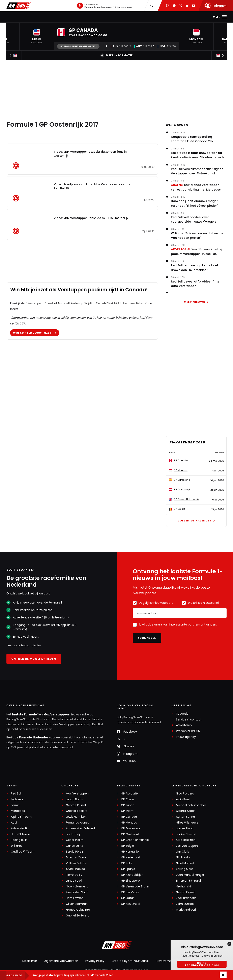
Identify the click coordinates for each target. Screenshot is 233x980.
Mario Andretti (186, 910)
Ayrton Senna (185, 817)
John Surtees (185, 904)
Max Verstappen (53, 17)
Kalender (79, 17)
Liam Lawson (75, 898)
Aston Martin (20, 828)
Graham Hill (184, 887)
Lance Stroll (74, 881)
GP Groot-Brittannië (135, 840)
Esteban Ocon (76, 857)
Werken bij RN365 (188, 731)
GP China (127, 799)
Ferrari (15, 805)
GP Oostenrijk (130, 834)
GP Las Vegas (130, 892)
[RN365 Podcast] (106, 6)
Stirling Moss (185, 869)
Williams (17, 846)
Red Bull (16, 794)
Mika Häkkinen (186, 840)
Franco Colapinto (78, 910)
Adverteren (184, 725)
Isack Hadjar (74, 834)
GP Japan (128, 805)
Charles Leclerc (77, 811)
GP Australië (129, 794)
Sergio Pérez (74, 852)
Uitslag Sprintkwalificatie (78, 46)
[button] (37, 36)
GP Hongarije (130, 852)
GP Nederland (130, 857)
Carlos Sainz (74, 846)
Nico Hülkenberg (77, 887)
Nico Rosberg (185, 794)
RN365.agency (186, 737)
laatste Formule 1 (26, 714)
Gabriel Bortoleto (78, 916)
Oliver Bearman (77, 904)
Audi (14, 823)
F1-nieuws (27, 17)
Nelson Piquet (185, 892)
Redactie (182, 714)
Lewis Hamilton (76, 817)
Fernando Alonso (78, 823)
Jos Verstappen (187, 846)
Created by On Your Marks (130, 961)
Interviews (150, 17)
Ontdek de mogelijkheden (34, 659)
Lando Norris (74, 799)
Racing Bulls (19, 840)
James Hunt (184, 828)
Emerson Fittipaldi (188, 881)
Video (131, 17)
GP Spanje (128, 869)
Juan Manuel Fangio (190, 875)
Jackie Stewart (186, 834)
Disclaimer (30, 961)
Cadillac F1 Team (23, 852)
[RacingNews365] (117, 946)
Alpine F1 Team (21, 817)
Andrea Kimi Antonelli (81, 828)
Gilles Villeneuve (187, 823)
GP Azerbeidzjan (132, 875)
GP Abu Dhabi (130, 904)
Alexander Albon (77, 892)
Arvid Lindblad (75, 869)
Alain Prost (183, 799)
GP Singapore (130, 881)
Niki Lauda (183, 857)
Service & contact (189, 720)
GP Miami (128, 811)
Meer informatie (116, 55)
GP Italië (127, 863)
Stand (97, 17)
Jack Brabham (186, 898)
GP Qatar (127, 898)
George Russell (76, 805)
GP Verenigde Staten (136, 887)
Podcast (114, 17)
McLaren (17, 799)
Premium (171, 17)
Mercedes (18, 811)
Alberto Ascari (186, 811)
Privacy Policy (95, 961)
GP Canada (129, 817)
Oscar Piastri (75, 840)
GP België (127, 846)
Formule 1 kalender (34, 737)
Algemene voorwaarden (61, 961)
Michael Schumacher (191, 805)
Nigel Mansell (185, 863)
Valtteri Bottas (76, 863)
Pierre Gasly (74, 875)
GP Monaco (129, 823)
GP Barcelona (130, 828)
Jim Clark (182, 852)
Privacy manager (168, 961)
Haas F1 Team (20, 834)
